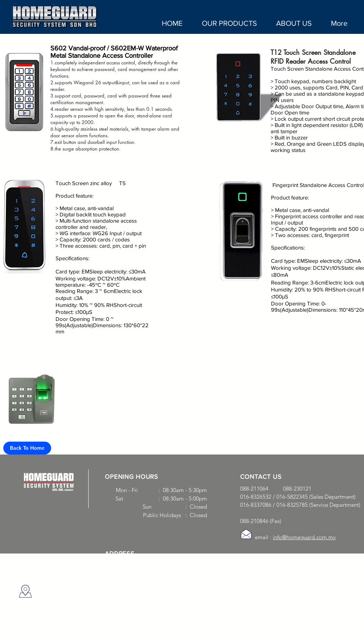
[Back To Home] (27, 448)
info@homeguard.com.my (304, 537)
